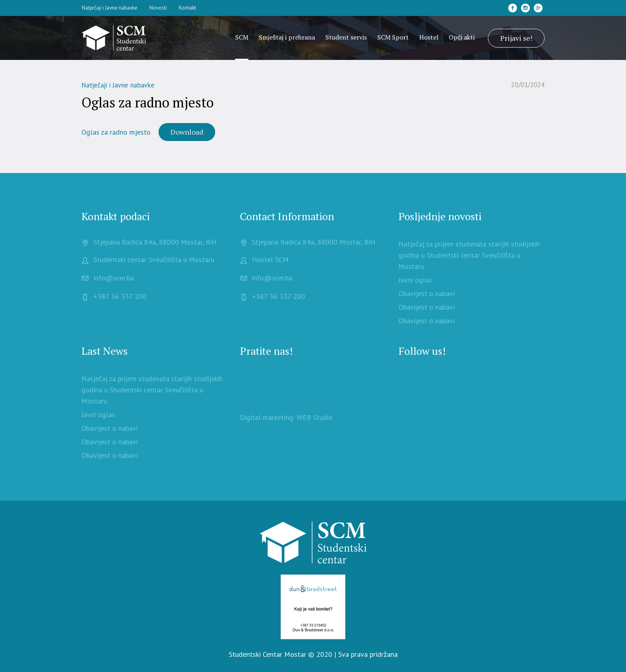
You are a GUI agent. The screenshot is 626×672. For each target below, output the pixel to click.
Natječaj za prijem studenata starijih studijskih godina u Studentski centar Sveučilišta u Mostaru (469, 255)
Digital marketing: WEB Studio (286, 417)
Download (187, 132)
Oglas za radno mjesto (116, 132)
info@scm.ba (114, 278)
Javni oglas (415, 280)
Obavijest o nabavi (427, 293)
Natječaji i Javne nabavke (118, 85)
